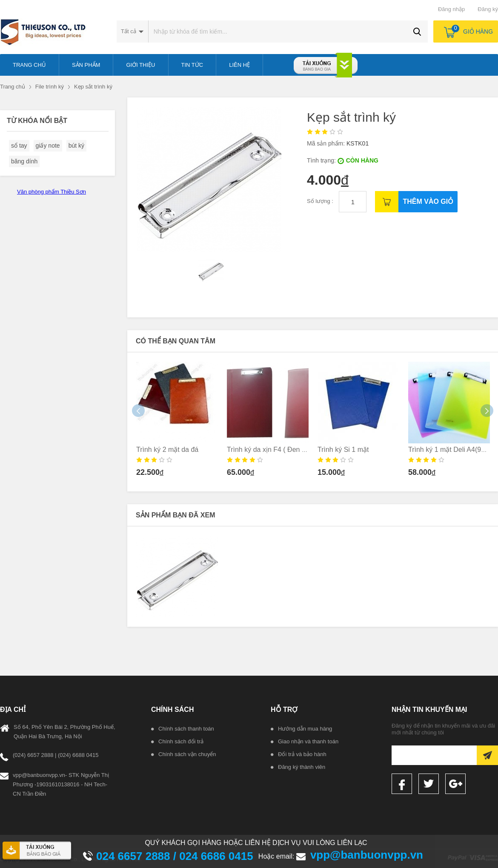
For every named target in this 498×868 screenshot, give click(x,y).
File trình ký (50, 87)
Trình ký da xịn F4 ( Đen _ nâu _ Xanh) (286, 450)
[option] (177, 422)
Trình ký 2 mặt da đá (167, 450)
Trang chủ (13, 87)
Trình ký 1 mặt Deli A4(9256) (451, 450)
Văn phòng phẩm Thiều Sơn (52, 192)
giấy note (48, 146)
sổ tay (19, 146)
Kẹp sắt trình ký (93, 87)
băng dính (24, 161)
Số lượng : (321, 201)
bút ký (76, 146)
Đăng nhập (451, 9)
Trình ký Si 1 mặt (343, 450)
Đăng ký (488, 9)
